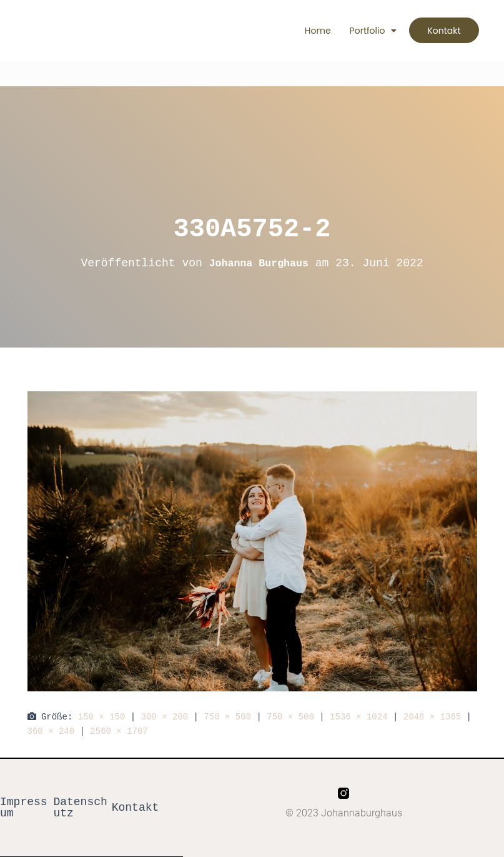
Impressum (24, 808)
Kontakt (136, 808)
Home (309, 31)
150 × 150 (102, 717)
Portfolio (365, 31)
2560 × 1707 (119, 731)
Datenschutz (80, 808)
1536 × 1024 (358, 717)
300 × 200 (165, 717)
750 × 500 (227, 717)
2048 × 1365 (432, 717)
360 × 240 (51, 731)
